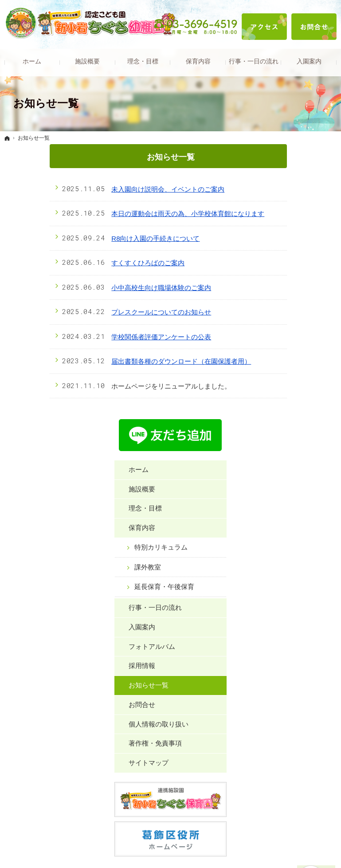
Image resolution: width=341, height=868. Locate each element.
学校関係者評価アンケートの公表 (116, 337)
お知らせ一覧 (290, 412)
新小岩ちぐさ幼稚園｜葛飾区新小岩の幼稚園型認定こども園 (171, 848)
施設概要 (283, 207)
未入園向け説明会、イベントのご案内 (123, 189)
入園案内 (283, 354)
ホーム (280, 188)
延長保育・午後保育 (302, 309)
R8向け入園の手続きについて (111, 238)
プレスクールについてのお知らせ (116, 312)
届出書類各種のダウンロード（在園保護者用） (136, 361)
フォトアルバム (293, 373)
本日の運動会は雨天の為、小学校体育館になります (143, 214)
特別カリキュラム (302, 265)
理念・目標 (286, 226)
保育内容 (283, 246)
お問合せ (283, 431)
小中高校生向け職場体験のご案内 (116, 288)
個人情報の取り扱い (300, 450)
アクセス (264, 27)
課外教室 (289, 285)
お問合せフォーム (252, 698)
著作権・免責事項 (296, 470)
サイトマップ (290, 489)
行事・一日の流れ (296, 334)
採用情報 (283, 392)
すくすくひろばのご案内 (103, 263)
